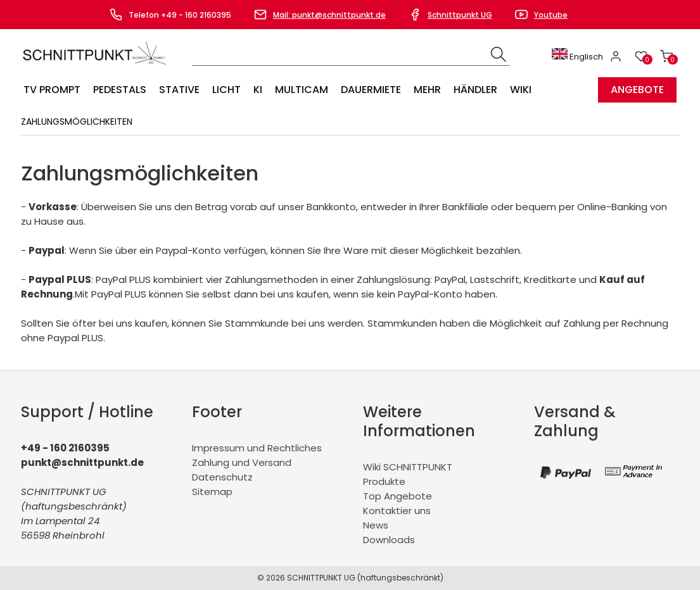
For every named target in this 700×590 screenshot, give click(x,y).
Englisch (577, 57)
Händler (475, 90)
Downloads (389, 540)
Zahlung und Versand (242, 462)
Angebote (637, 90)
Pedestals (120, 90)
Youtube (551, 15)
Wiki (521, 90)
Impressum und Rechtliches (257, 448)
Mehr (427, 90)
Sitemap (212, 492)
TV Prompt (52, 90)
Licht (226, 90)
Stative (179, 90)
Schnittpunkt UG (460, 15)
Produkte (384, 481)
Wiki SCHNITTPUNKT (408, 467)
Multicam (302, 90)
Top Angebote (398, 496)
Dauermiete (371, 90)
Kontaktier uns (397, 511)
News (376, 525)
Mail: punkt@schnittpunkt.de (329, 15)
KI (258, 90)
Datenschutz (222, 477)
